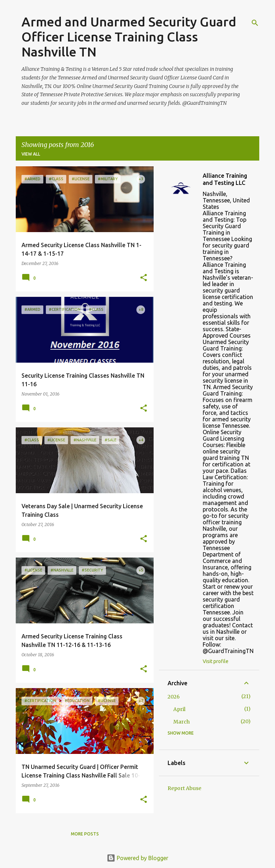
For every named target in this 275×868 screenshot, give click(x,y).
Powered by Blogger (137, 858)
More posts (85, 834)
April (179, 709)
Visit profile (216, 661)
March (182, 722)
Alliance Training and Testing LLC (225, 179)
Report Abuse (184, 788)
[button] (144, 278)
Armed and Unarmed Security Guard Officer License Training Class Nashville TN (129, 37)
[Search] (255, 23)
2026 (174, 697)
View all (31, 154)
